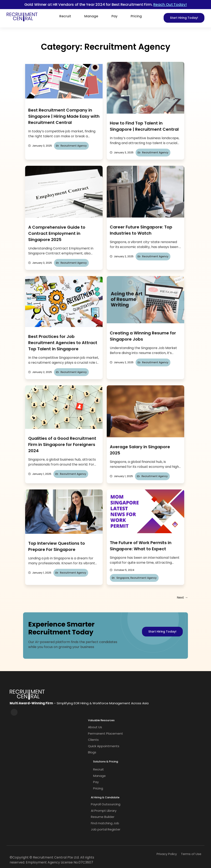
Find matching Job (105, 823)
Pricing (136, 16)
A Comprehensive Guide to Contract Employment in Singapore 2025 (57, 233)
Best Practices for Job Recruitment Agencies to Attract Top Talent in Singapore (63, 343)
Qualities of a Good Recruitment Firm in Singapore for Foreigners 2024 (62, 445)
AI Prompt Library (104, 811)
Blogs (92, 752)
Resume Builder (103, 817)
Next (182, 597)
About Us (95, 727)
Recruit (65, 16)
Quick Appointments (104, 746)
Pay (114, 16)
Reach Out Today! (170, 4)
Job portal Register (106, 829)
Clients (93, 740)
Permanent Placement (105, 733)
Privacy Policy (167, 854)
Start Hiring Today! (184, 18)
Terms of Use (191, 854)
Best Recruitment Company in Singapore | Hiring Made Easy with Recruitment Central (64, 116)
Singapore (123, 578)
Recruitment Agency (74, 146)
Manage (91, 16)
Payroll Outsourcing (106, 804)
